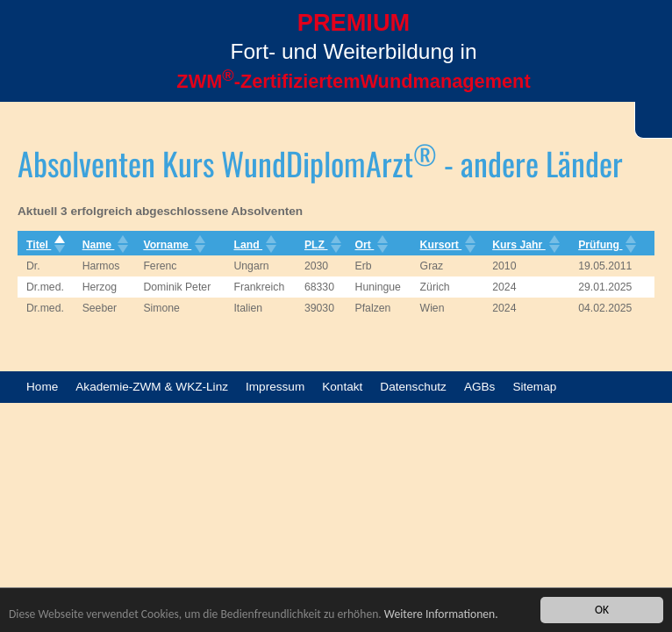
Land (253, 245)
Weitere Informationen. (441, 615)
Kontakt (342, 387)
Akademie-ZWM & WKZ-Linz (152, 387)
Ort (370, 245)
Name (104, 245)
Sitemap (534, 387)
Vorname (172, 245)
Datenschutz (413, 387)
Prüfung (605, 245)
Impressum (275, 387)
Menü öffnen (35, 68)
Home (42, 387)
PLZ (322, 245)
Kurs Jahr (524, 245)
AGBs (480, 387)
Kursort (447, 245)
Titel (44, 245)
